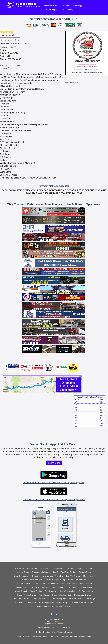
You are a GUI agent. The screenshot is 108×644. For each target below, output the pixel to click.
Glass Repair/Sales (21, 576)
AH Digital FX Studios (83, 636)
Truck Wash (31, 603)
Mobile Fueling (89, 576)
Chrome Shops (23, 572)
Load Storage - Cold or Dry (53, 576)
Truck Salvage (90, 599)
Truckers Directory (50, 5)
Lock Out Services (73, 576)
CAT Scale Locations (74, 568)
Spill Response (51, 591)
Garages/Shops (85, 572)
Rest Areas (35, 587)
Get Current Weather (73, 83)
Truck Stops (19, 603)
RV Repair (73, 587)
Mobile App (78, 5)
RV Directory (68, 10)
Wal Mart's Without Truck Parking (49, 606)
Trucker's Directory (43, 632)
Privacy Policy (54, 636)
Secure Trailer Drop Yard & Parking (28, 591)
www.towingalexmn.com (10, 65)
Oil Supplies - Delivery (24, 584)
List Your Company (50, 10)
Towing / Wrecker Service (26, 595)
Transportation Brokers (83, 595)
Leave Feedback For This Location (15, 43)
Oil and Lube (81, 580)
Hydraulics (35, 576)
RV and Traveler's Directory (62, 632)
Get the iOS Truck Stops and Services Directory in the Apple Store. (54, 500)
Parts (38, 584)
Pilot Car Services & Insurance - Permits (77, 584)
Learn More (54, 463)
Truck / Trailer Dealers (21, 599)
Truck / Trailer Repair (41, 599)
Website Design (67, 636)
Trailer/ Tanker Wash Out (61, 595)
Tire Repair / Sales (86, 591)
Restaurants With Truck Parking (54, 587)
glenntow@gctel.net (8, 68)
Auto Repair (19, 568)
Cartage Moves (58, 568)
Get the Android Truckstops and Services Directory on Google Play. (54, 483)
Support (65, 5)
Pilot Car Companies (51, 584)
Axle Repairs (32, 568)
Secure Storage (86, 587)
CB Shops (89, 568)
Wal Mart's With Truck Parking (82, 603)
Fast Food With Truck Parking (64, 572)
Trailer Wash (44, 595)
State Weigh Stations (68, 591)
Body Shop (44, 568)
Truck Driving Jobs (59, 599)
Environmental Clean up (41, 572)
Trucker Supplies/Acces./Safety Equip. (53, 603)
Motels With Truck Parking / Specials (59, 580)
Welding (68, 606)
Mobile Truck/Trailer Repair (32, 580)
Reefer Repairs (22, 587)
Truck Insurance (75, 599)
